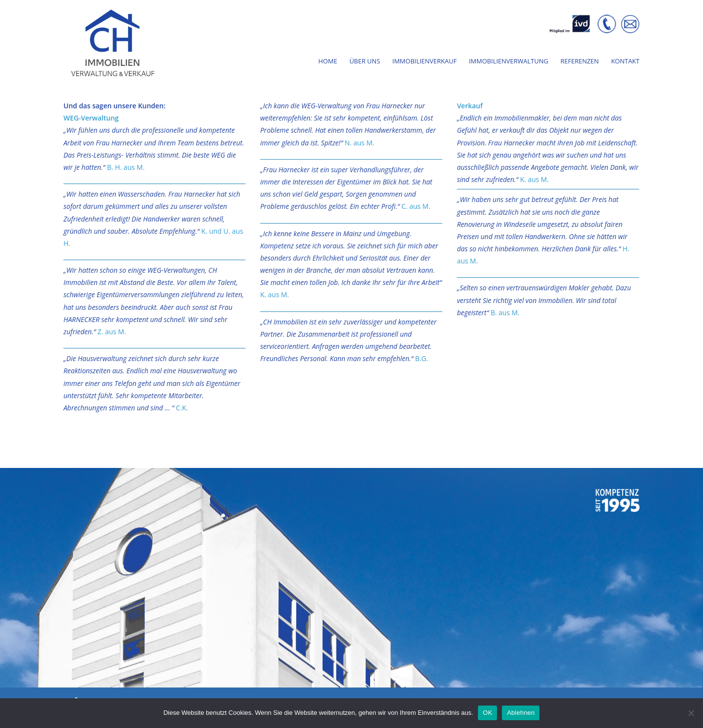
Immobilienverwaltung (508, 62)
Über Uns (365, 62)
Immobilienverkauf (425, 62)
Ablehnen (521, 713)
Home (328, 62)
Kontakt (625, 62)
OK (487, 713)
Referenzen (580, 62)
